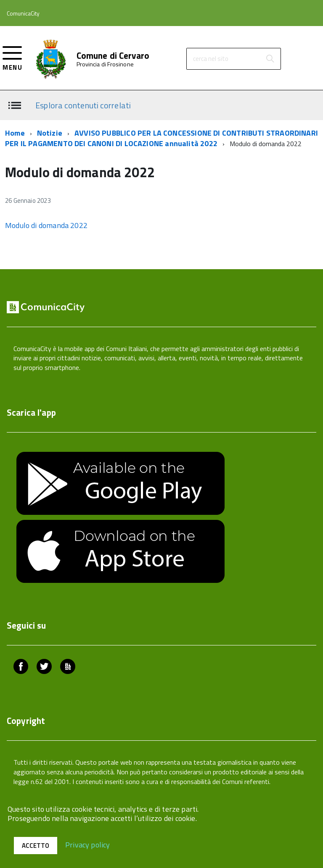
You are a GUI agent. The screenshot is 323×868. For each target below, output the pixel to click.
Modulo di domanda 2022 (46, 225)
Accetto (36, 846)
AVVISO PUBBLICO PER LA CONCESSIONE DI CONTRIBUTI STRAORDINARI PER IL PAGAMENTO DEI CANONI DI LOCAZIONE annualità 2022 (161, 138)
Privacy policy (88, 844)
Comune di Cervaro (113, 56)
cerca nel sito (211, 59)
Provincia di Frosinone (105, 64)
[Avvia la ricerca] (270, 59)
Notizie (50, 133)
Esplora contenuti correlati (83, 105)
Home (15, 133)
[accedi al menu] (12, 57)
